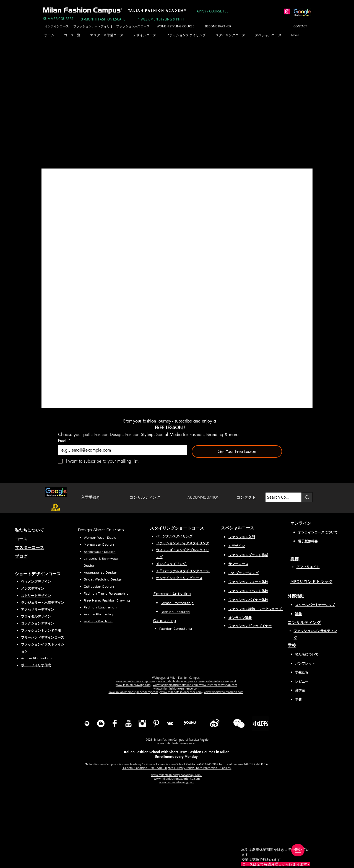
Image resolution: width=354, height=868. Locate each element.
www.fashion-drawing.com (133, 685)
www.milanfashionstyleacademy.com (133, 692)
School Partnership (177, 603)
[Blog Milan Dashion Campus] (101, 723)
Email (64, 441)
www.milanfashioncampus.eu (135, 681)
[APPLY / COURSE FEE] (213, 11)
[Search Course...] (278, 497)
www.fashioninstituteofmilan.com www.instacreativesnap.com (195, 685)
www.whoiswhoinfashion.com (224, 692)
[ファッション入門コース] (133, 26)
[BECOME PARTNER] (218, 26)
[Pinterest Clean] (156, 723)
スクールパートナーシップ (315, 605)
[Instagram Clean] (142, 723)
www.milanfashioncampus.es (178, 681)
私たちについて (307, 654)
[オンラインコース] (57, 26)
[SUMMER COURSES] (58, 19)
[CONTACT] (300, 26)
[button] (109, 35)
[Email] (121, 450)
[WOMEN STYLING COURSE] (175, 26)
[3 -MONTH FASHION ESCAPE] (103, 19)
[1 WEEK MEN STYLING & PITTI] (161, 19)
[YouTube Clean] (128, 723)
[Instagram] (287, 11)
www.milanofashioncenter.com (181, 692)
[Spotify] (87, 723)
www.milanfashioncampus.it (217, 681)
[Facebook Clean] (115, 723)
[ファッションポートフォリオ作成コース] (101, 26)
